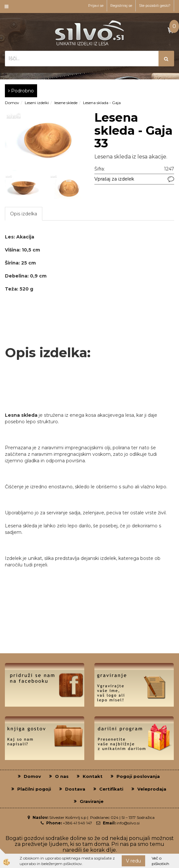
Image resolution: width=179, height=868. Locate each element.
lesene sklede (66, 103)
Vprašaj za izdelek (114, 179)
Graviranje (92, 801)
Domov (12, 103)
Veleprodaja (152, 789)
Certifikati (111, 789)
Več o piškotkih (160, 861)
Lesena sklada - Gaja (102, 103)
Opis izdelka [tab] (24, 214)
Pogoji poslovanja (138, 776)
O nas (62, 776)
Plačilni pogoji (34, 789)
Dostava (75, 789)
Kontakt (93, 776)
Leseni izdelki (37, 103)
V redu (133, 861)
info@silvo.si (128, 823)
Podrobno (21, 91)
